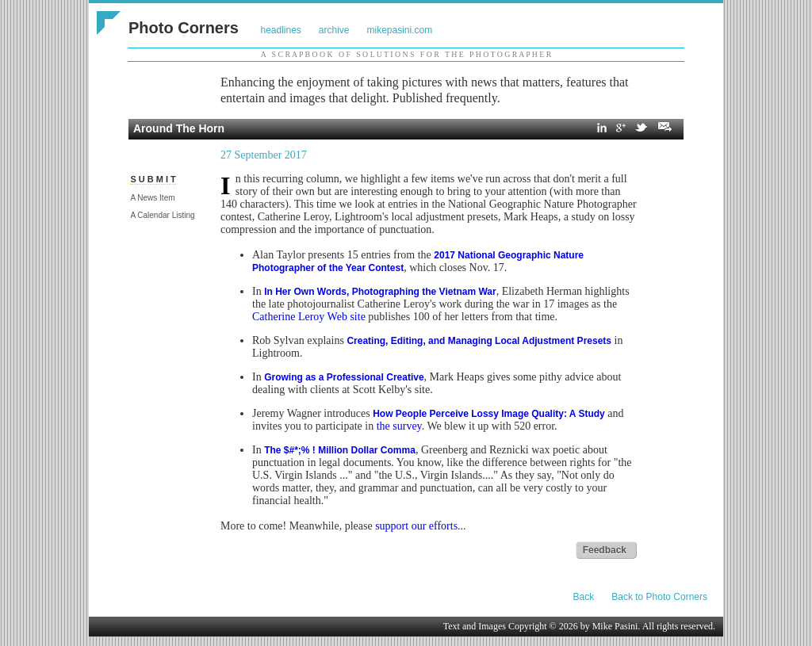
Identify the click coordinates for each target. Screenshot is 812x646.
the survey (399, 426)
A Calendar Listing (162, 215)
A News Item (152, 198)
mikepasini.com (400, 30)
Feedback (605, 550)
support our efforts (416, 526)
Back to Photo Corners (659, 597)
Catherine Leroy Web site (309, 317)
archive (334, 30)
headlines (280, 30)
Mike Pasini (615, 626)
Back (584, 597)
